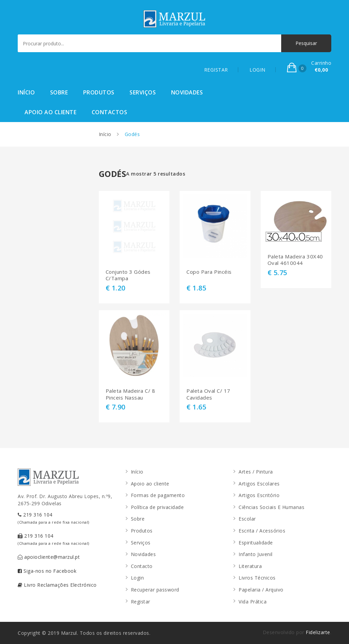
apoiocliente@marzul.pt (49, 557)
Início (26, 92)
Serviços (143, 92)
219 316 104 (54, 518)
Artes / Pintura (256, 472)
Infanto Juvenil (256, 554)
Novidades (187, 92)
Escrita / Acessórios (262, 531)
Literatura (250, 566)
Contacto (142, 566)
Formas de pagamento (158, 495)
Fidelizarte (318, 632)
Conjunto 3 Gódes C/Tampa (128, 275)
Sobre (59, 92)
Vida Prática (253, 602)
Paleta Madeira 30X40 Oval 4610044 (295, 260)
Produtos (99, 92)
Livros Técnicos (257, 578)
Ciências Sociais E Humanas (271, 507)
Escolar (247, 519)
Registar (141, 602)
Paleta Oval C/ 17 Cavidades (208, 394)
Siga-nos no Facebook (47, 571)
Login (138, 578)
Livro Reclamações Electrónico (57, 585)
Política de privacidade (157, 507)
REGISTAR (216, 70)
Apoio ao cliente (50, 112)
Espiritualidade (256, 543)
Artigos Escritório (259, 495)
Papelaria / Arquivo (261, 590)
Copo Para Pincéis (209, 272)
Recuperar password (155, 590)
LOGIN (257, 70)
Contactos (110, 112)
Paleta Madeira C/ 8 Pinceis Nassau (131, 394)
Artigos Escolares (259, 484)
